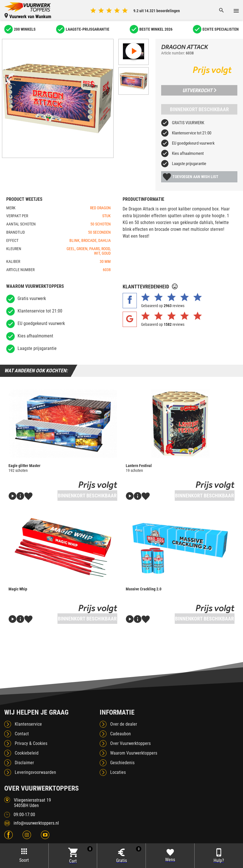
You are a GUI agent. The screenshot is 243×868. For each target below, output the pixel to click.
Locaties (118, 772)
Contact (22, 734)
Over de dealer (124, 724)
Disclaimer (24, 763)
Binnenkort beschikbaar (199, 109)
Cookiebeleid (27, 753)
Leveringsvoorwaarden (35, 772)
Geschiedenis (122, 763)
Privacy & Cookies (31, 743)
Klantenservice (28, 724)
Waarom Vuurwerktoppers (134, 753)
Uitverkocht (199, 90)
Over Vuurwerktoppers (130, 743)
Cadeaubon (121, 734)
